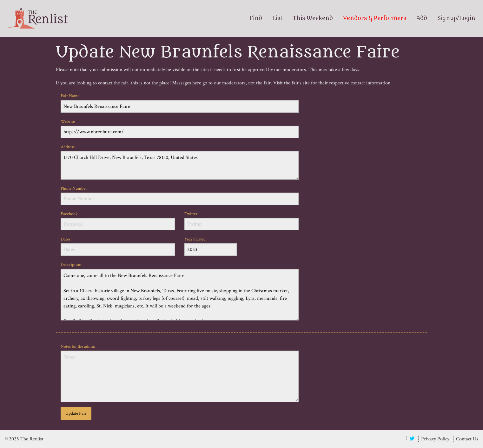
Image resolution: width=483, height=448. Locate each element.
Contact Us (467, 439)
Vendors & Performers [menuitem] (375, 18)
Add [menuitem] (422, 18)
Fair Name (180, 103)
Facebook (118, 221)
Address (180, 162)
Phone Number (180, 195)
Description (180, 291)
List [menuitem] (277, 18)
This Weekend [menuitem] (313, 18)
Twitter (241, 221)
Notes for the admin (180, 373)
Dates (118, 246)
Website (180, 128)
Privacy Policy (435, 439)
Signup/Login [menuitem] (456, 18)
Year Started (211, 246)
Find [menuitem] (256, 18)
